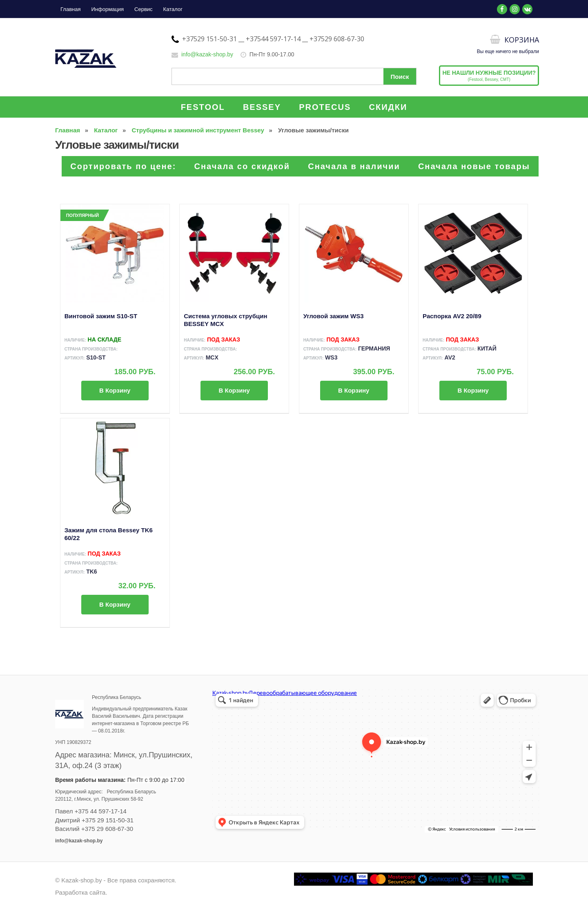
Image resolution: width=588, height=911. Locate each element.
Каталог (173, 9)
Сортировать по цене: (123, 166)
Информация (107, 9)
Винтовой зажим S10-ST (101, 316)
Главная (70, 9)
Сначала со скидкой (242, 166)
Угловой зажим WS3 (334, 316)
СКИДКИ (388, 107)
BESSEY (262, 107)
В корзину (115, 390)
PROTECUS (325, 107)
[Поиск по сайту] (294, 76)
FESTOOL (203, 107)
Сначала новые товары (474, 166)
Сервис (144, 9)
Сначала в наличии (354, 166)
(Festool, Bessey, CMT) (489, 76)
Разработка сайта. (81, 892)
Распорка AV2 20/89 (452, 316)
